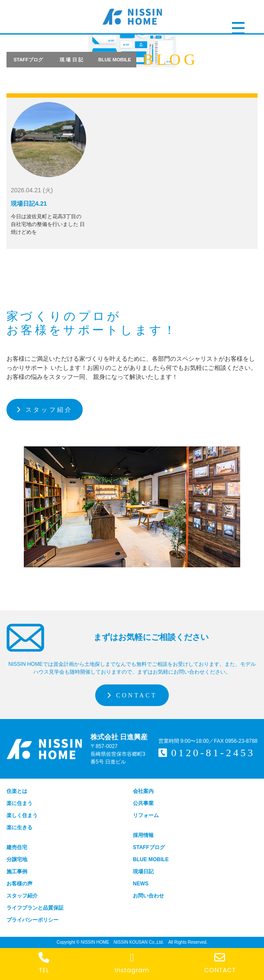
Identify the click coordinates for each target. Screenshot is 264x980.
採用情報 (143, 835)
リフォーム (146, 815)
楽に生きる (19, 827)
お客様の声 (19, 884)
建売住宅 (17, 847)
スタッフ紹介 (45, 410)
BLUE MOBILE (115, 60)
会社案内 (143, 791)
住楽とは (17, 791)
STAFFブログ (28, 60)
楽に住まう (19, 803)
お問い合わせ (148, 896)
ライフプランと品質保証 (35, 908)
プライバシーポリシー (32, 920)
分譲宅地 (17, 859)
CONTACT (132, 695)
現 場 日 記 (71, 60)
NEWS (141, 884)
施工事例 (17, 872)
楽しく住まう (22, 815)
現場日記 (143, 872)
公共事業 (143, 803)
